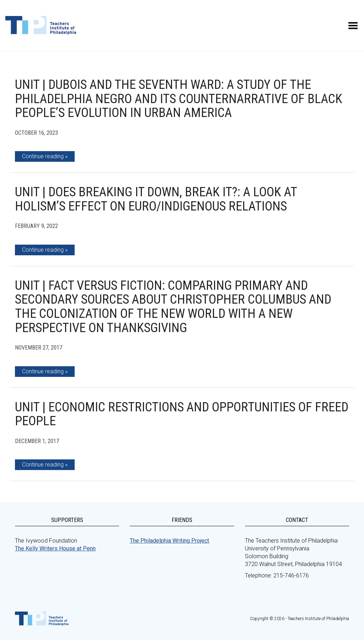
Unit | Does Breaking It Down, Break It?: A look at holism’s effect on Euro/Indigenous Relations (156, 199)
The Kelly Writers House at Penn (55, 548)
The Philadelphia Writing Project (169, 541)
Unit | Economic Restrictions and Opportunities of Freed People (182, 414)
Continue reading (43, 156)
